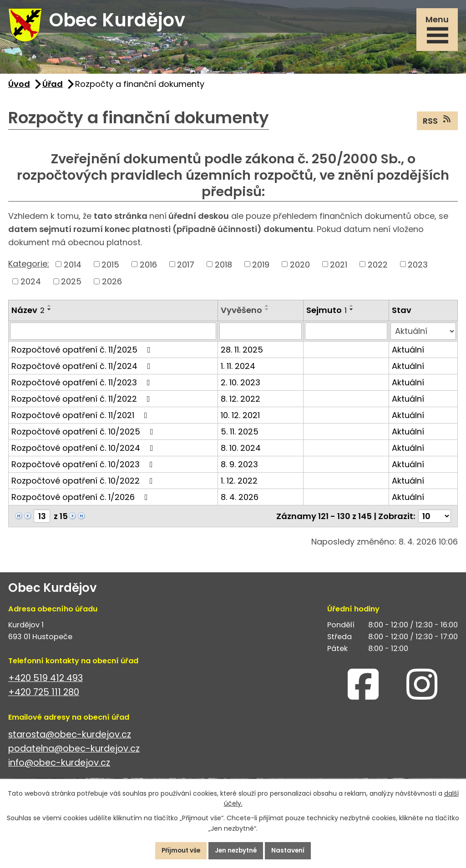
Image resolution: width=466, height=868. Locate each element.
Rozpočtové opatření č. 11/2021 (81, 419)
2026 (112, 285)
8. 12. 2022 (241, 402)
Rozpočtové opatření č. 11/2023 (83, 386)
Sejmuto (327, 314)
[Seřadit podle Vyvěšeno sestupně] (267, 313)
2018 (223, 268)
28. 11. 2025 (242, 353)
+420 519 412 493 (46, 682)
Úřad (53, 88)
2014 (73, 268)
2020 (300, 268)
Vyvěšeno (241, 314)
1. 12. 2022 (239, 484)
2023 (418, 268)
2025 (71, 285)
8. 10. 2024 (241, 452)
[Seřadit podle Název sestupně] (50, 313)
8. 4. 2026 (240, 501)
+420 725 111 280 (44, 696)
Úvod (19, 88)
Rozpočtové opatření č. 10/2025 (84, 435)
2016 (148, 268)
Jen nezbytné (237, 850)
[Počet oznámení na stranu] (435, 520)
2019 (261, 268)
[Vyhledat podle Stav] (423, 335)
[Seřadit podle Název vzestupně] (50, 309)
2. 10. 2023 (241, 386)
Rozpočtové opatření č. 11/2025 (83, 353)
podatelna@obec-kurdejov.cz (74, 752)
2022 (378, 268)
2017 (186, 268)
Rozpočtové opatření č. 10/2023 (84, 468)
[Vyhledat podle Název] (113, 335)
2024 (31, 285)
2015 (110, 268)
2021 (339, 268)
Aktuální (408, 353)
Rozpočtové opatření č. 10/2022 (84, 484)
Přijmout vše (177, 850)
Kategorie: (29, 267)
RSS (438, 124)
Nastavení (292, 850)
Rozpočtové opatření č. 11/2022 (83, 402)
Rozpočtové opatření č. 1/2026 (81, 501)
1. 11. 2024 (238, 370)
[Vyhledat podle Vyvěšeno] (261, 335)
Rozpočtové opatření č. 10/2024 (84, 452)
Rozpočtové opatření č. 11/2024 (83, 370)
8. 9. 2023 (239, 468)
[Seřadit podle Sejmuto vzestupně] (352, 309)
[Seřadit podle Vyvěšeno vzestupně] (267, 309)
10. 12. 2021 (240, 419)
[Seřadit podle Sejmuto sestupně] (352, 313)
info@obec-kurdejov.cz (59, 767)
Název (28, 314)
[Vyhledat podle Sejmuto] (346, 335)
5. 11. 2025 (240, 435)
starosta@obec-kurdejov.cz (70, 738)
